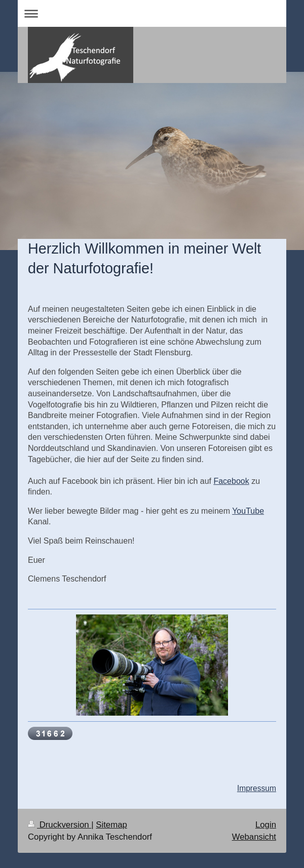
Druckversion (60, 825)
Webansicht (254, 837)
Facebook (231, 481)
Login (266, 825)
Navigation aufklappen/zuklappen (152, 13)
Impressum (257, 788)
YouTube (248, 511)
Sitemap (111, 825)
